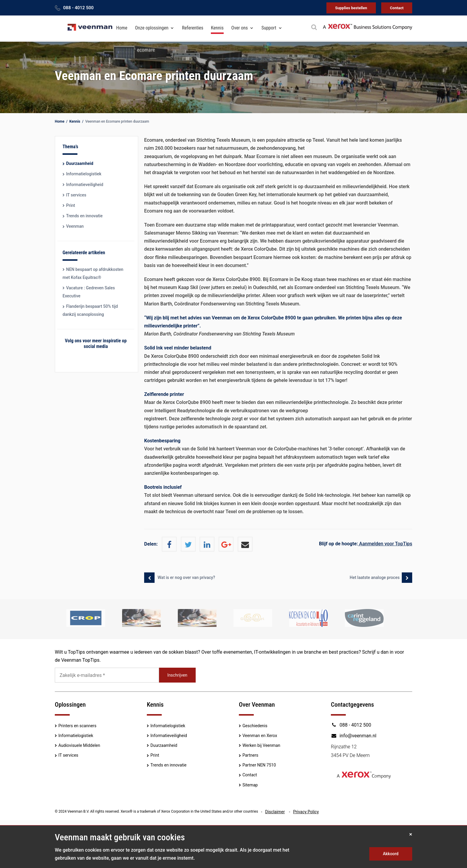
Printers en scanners (77, 726)
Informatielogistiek (84, 174)
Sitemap (250, 785)
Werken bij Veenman (261, 745)
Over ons (240, 28)
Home (122, 28)
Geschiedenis (255, 726)
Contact (397, 8)
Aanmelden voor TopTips (366, 544)
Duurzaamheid (80, 163)
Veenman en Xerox (260, 736)
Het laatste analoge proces (374, 577)
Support (269, 28)
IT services (76, 195)
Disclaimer (275, 812)
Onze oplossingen (152, 28)
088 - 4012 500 (78, 8)
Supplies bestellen (351, 8)
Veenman (75, 226)
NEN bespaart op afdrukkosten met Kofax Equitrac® (93, 273)
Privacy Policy (306, 812)
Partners (250, 755)
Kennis (217, 28)
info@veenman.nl (354, 736)
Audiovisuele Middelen (79, 745)
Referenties (193, 28)
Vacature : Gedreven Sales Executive (89, 292)
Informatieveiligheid (85, 185)
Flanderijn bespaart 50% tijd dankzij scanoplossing (90, 310)
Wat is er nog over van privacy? (186, 577)
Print (71, 205)
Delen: (151, 544)
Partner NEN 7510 (259, 765)
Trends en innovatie (84, 216)
